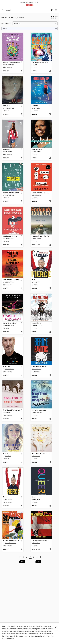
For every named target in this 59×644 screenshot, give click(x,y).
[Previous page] (20, 557)
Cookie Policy (9, 638)
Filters (5, 29)
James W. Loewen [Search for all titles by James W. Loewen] (10, 195)
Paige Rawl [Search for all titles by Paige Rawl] (8, 456)
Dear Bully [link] (7, 106)
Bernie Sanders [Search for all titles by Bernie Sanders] (37, 369)
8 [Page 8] (34, 557)
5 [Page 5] (23, 557)
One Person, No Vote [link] (10, 236)
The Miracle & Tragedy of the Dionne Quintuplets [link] (12, 410)
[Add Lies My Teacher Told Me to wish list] (21, 202)
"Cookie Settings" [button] (33, 634)
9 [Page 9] (37, 557)
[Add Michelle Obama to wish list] (50, 158)
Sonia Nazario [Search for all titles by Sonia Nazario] (37, 239)
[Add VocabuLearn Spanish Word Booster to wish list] (21, 549)
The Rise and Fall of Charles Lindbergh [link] (12, 280)
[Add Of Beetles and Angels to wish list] (50, 419)
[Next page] (41, 557)
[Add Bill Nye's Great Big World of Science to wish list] (50, 71)
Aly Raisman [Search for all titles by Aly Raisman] (37, 282)
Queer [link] (34, 497)
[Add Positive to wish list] (21, 462)
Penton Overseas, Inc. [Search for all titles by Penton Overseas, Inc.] (11, 543)
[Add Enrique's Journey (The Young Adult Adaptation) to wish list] (50, 245)
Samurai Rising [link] (36, 323)
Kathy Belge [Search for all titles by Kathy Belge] (36, 499)
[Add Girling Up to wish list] (50, 115)
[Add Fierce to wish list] (50, 288)
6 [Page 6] (27, 557)
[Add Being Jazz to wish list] (21, 158)
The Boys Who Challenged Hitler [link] (40, 541)
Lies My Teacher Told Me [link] (11, 193)
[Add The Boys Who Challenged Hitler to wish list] (50, 549)
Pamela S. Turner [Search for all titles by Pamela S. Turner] (38, 326)
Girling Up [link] (35, 106)
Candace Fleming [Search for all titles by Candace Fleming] (10, 282)
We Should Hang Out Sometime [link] (40, 193)
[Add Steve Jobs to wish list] (21, 375)
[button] (52, 18)
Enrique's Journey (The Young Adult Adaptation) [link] (40, 236)
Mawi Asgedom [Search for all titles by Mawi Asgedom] (37, 413)
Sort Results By (6, 23)
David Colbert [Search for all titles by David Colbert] (37, 152)
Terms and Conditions (36, 626)
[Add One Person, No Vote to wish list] (21, 245)
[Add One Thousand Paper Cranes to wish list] (50, 462)
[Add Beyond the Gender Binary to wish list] (21, 71)
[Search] (3, 10)
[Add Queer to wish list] (50, 506)
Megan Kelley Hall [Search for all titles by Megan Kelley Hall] (10, 108)
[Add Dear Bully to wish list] (21, 115)
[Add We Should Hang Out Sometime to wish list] (50, 202)
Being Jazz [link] (7, 149)
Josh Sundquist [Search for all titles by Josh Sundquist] (37, 195)
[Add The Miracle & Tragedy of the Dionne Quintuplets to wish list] (21, 419)
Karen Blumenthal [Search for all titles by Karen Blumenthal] (10, 369)
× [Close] (56, 628)
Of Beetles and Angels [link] (39, 410)
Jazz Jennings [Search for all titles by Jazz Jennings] (9, 152)
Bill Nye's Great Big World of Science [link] (40, 62)
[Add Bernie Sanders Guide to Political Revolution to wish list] (50, 375)
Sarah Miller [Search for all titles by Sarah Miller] (8, 413)
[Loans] (52, 11)
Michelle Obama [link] (37, 149)
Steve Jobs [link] (7, 367)
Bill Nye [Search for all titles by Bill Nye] (35, 65)
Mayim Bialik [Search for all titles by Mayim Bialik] (37, 108)
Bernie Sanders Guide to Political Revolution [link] (40, 367)
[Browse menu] (56, 10)
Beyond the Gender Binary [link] (12, 62)
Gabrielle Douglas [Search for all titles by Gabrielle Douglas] (10, 326)
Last (38, 562)
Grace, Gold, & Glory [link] (10, 323)
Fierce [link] (33, 280)
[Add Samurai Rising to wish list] (50, 332)
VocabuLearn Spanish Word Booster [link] (12, 541)
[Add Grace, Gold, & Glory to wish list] (21, 332)
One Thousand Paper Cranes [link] (40, 454)
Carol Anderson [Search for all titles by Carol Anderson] (9, 239)
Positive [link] (6, 454)
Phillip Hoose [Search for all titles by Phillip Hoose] (37, 543)
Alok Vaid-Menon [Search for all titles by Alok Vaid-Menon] (9, 65)
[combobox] (26, 10)
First (22, 562)
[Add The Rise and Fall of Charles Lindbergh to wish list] (21, 288)
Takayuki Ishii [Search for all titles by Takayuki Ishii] (37, 456)
